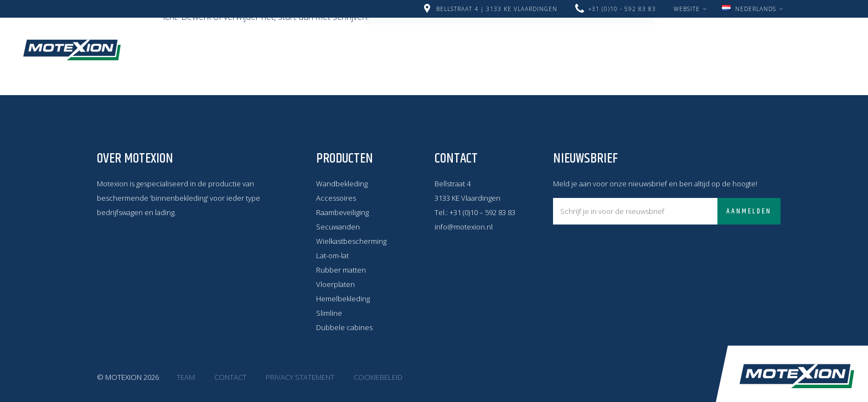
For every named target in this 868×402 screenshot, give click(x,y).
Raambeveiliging (342, 212)
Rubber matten (341, 270)
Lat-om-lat (332, 255)
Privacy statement (300, 377)
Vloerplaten (335, 284)
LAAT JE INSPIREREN (214, 57)
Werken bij (658, 43)
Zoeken (343, 56)
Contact (297, 57)
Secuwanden (338, 227)
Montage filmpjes (744, 43)
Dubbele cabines (344, 327)
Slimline (329, 313)
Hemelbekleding (343, 299)
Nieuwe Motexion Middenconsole (291, 43)
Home (183, 43)
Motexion (72, 49)
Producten (527, 43)
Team (186, 377)
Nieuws (403, 43)
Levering (592, 43)
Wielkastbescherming (351, 241)
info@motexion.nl (464, 227)
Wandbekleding (342, 184)
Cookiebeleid (378, 377)
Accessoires (336, 198)
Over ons (461, 43)
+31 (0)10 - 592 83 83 (622, 9)
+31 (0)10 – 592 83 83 (482, 212)
